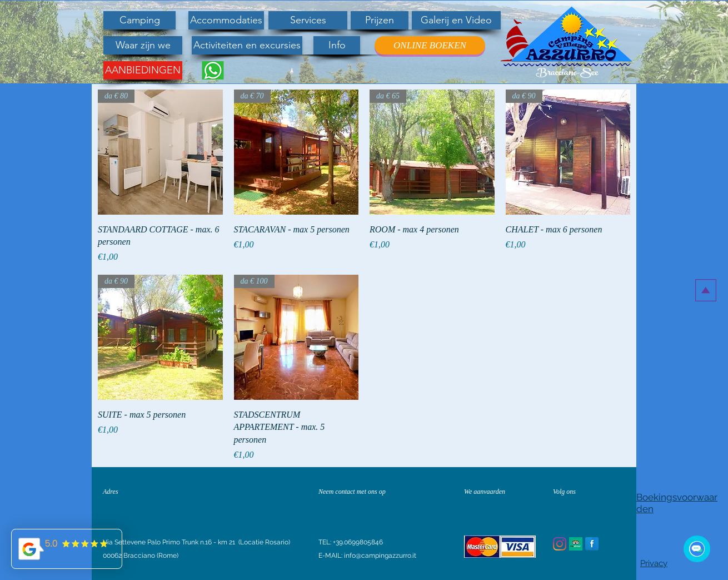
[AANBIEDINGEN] (143, 70)
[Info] (337, 45)
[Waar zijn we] (143, 45)
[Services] (308, 20)
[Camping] (139, 20)
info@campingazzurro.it (380, 556)
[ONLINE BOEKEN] (430, 45)
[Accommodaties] (226, 20)
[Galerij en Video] (456, 20)
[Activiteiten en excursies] (247, 45)
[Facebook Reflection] (592, 544)
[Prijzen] (380, 20)
